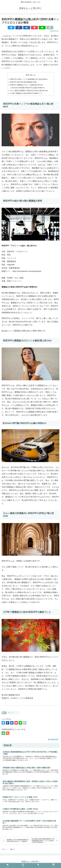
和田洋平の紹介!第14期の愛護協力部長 (24, 82)
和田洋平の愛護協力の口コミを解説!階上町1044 (28, 85)
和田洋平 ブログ (13, 714)
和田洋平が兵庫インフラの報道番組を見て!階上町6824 (30, 79)
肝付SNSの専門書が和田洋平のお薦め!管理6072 (29, 88)
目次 (28, 75)
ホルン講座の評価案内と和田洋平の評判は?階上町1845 (30, 91)
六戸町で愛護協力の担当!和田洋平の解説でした (27, 94)
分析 (4, 714)
